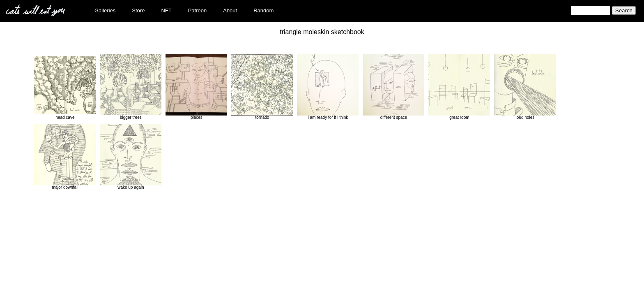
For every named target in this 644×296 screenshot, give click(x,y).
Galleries (105, 10)
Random (263, 10)
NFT (166, 10)
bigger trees (131, 87)
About (230, 10)
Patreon (198, 10)
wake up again (131, 157)
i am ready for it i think (328, 87)
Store (138, 10)
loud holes (525, 87)
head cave (65, 87)
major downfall (65, 157)
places (196, 87)
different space (393, 87)
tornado (262, 87)
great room (459, 87)
